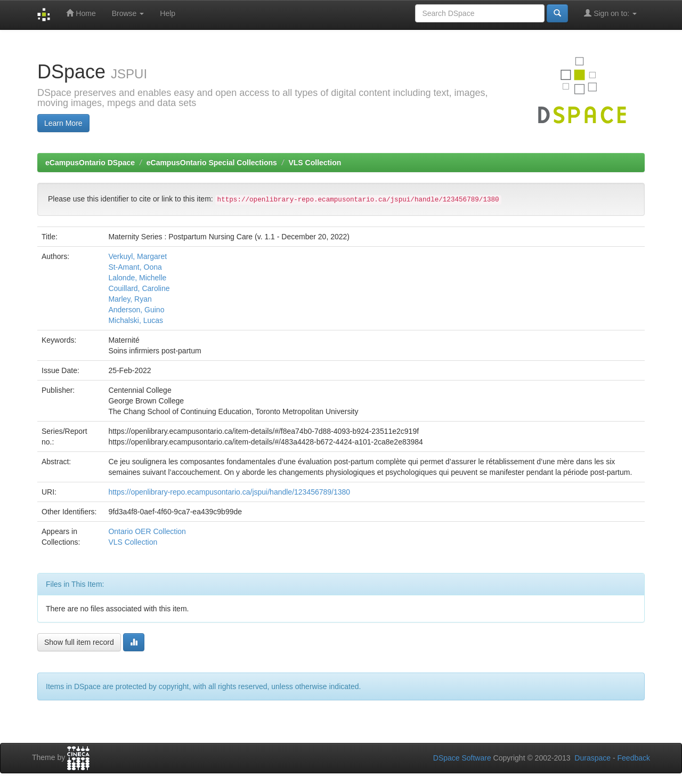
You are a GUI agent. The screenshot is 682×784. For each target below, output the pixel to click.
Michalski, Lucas (136, 320)
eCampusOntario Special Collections (212, 163)
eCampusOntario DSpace (90, 163)
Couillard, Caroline (139, 288)
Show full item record (79, 642)
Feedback (634, 758)
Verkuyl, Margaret (137, 256)
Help (168, 13)
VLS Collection (315, 163)
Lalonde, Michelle (137, 278)
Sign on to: (610, 13)
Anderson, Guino (136, 310)
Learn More (63, 123)
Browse (128, 13)
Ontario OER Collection (147, 531)
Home (81, 13)
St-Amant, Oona (135, 267)
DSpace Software (462, 758)
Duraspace (592, 758)
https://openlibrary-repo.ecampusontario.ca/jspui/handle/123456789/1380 (229, 492)
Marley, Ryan (130, 299)
